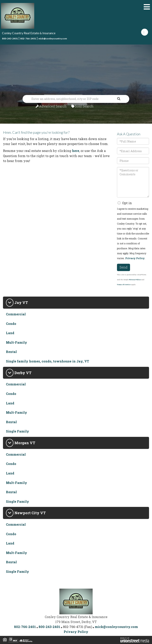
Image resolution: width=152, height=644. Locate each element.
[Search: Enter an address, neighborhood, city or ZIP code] (65, 99)
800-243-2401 (10, 38)
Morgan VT (25, 443)
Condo (11, 324)
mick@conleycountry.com (53, 38)
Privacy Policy (135, 258)
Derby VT (23, 373)
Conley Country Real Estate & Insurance (29, 33)
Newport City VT (30, 513)
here (76, 151)
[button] (119, 99)
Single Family (18, 431)
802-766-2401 (28, 38)
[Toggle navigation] (147, 7)
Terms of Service (124, 285)
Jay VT (21, 303)
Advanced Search (53, 106)
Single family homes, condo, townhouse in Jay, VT (47, 361)
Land (10, 333)
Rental (11, 352)
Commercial (16, 314)
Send (123, 267)
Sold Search (84, 106)
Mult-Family (17, 342)
